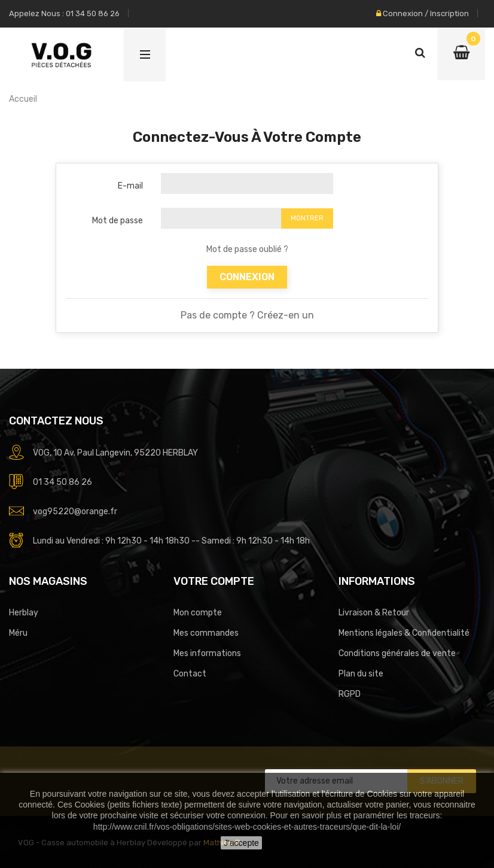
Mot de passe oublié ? (247, 249)
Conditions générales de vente (397, 653)
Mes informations (207, 653)
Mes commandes (206, 633)
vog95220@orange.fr (75, 512)
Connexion (247, 277)
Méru (18, 633)
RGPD (350, 694)
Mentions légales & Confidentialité (404, 633)
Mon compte (198, 613)
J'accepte (241, 843)
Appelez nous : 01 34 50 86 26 (64, 13)
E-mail (130, 186)
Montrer (307, 218)
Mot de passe (118, 221)
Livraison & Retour (374, 613)
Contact (190, 674)
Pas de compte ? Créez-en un (247, 315)
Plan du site (361, 674)
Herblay (24, 613)
